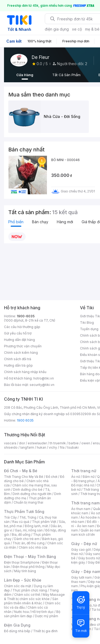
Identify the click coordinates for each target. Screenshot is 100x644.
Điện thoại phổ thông (29, 567)
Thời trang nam (85, 503)
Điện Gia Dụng (17, 625)
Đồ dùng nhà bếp (17, 631)
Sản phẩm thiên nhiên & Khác (31, 601)
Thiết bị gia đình (45, 631)
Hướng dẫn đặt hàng (19, 340)
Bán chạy (40, 222)
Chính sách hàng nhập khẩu (25, 372)
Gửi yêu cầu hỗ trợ (18, 333)
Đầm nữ (89, 477)
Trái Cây (10, 517)
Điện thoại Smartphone (22, 562)
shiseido (11, 447)
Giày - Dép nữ (84, 544)
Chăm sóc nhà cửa (33, 547)
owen (86, 443)
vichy (53, 447)
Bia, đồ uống (21, 535)
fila (62, 447)
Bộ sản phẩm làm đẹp (32, 614)
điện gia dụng (57, 29)
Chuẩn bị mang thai (28, 502)
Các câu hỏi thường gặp (22, 327)
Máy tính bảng (25, 571)
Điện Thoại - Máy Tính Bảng (30, 556)
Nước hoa (21, 612)
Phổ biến (16, 222)
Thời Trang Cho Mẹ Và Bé (24, 477)
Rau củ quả (21, 522)
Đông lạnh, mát (36, 526)
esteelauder (37, 443)
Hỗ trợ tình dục (43, 612)
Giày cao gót (81, 550)
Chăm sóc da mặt (18, 586)
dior (22, 443)
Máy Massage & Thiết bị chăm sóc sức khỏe (34, 597)
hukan (41, 447)
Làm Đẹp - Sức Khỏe (23, 580)
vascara (10, 443)
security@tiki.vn (42, 385)
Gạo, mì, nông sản (29, 530)
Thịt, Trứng (28, 517)
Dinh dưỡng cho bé (28, 489)
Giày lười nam (81, 577)
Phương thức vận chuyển (23, 346)
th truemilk (58, 443)
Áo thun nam (81, 509)
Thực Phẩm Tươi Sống (24, 511)
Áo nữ (76, 477)
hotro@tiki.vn (44, 378)
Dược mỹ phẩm (47, 616)
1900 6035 (25, 420)
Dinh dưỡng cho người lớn (32, 494)
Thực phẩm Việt (44, 522)
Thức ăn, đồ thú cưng (29, 543)
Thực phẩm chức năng (30, 590)
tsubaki (73, 447)
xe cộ (77, 29)
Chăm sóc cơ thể (27, 595)
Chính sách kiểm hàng (21, 353)
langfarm (27, 447)
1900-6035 (26, 316)
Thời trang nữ (84, 471)
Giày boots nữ (89, 558)
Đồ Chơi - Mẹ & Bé (21, 471)
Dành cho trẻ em (27, 539)
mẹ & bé (92, 29)
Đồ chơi (52, 477)
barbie (74, 443)
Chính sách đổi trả (18, 359)
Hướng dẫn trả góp (18, 365)
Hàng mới (65, 222)
